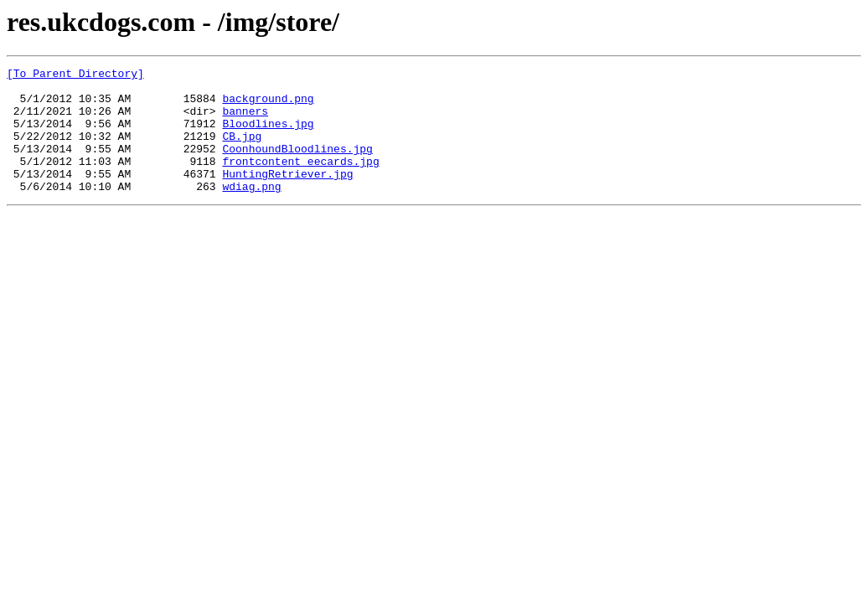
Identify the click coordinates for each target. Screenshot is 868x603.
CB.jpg (242, 151)
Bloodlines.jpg (268, 136)
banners (245, 121)
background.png (268, 106)
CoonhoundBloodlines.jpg (297, 166)
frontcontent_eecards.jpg (300, 181)
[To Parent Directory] (75, 75)
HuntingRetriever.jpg (287, 196)
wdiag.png (251, 211)
